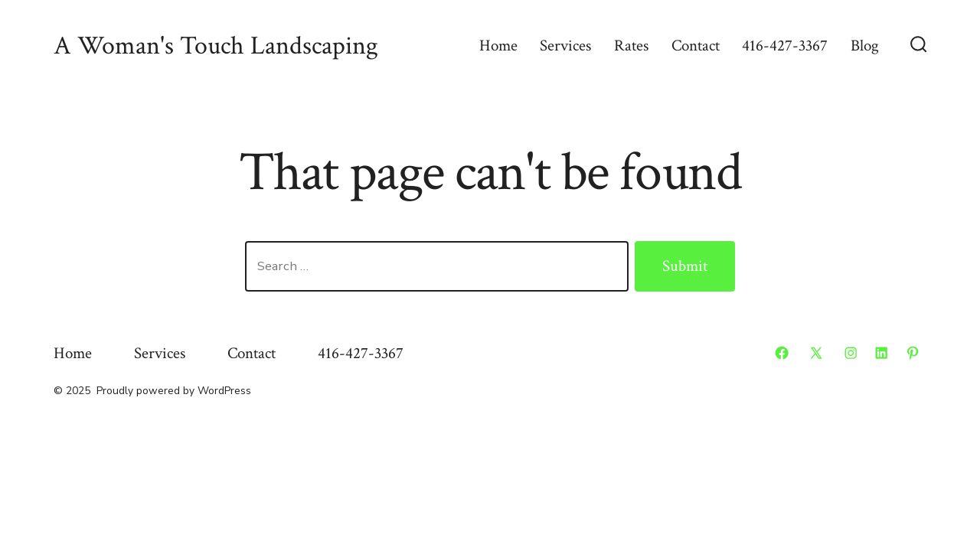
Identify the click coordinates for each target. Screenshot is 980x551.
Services (565, 46)
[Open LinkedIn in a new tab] (881, 353)
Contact (696, 46)
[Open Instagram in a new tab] (851, 353)
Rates (631, 46)
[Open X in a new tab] (816, 353)
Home (498, 46)
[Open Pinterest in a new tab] (913, 353)
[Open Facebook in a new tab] (782, 353)
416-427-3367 (785, 46)
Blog (865, 46)
